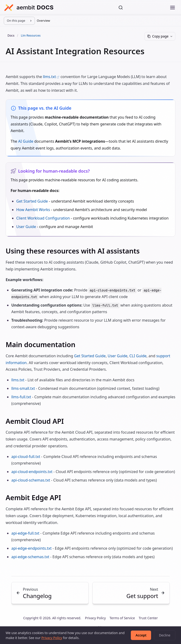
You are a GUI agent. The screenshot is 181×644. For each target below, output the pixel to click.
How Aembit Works (33, 210)
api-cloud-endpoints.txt (32, 472)
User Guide (26, 227)
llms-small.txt (23, 388)
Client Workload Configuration (43, 218)
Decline (165, 635)
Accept (141, 635)
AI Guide (26, 141)
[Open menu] (173, 8)
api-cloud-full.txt (26, 457)
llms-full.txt (21, 397)
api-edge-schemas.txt (30, 557)
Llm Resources (31, 35)
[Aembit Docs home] (29, 8)
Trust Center (148, 618)
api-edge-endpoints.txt (31, 548)
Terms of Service (122, 618)
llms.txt (51, 77)
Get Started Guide (32, 201)
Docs (11, 35)
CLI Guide (138, 356)
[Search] (121, 8)
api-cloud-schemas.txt (31, 480)
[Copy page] (160, 36)
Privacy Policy (95, 618)
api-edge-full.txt (25, 533)
